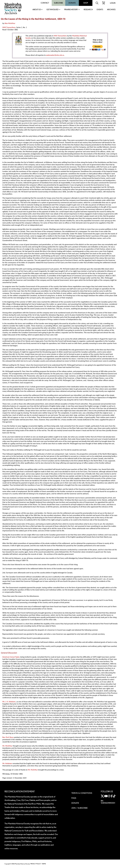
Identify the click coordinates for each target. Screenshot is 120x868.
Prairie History (71, 10)
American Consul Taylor (11, 657)
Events (100, 10)
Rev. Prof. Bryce (8, 737)
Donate (72, 3)
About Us (37, 10)
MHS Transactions (9, 27)
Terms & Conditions (82, 793)
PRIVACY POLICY (36, 864)
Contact (45, 3)
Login (113, 3)
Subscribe (58, 3)
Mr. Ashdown (7, 763)
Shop (86, 3)
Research (88, 10)
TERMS (44, 864)
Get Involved (52, 10)
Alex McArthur (10, 23)
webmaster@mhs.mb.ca (55, 55)
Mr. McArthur (7, 746)
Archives (111, 10)
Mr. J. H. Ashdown (9, 702)
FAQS (74, 798)
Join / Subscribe (80, 808)
